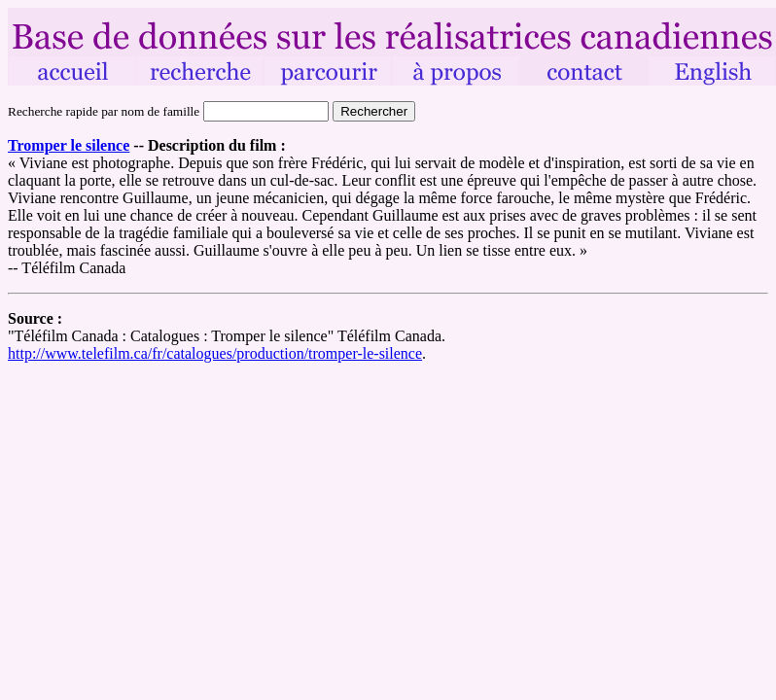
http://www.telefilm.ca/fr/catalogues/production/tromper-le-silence (215, 353)
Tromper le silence (69, 145)
